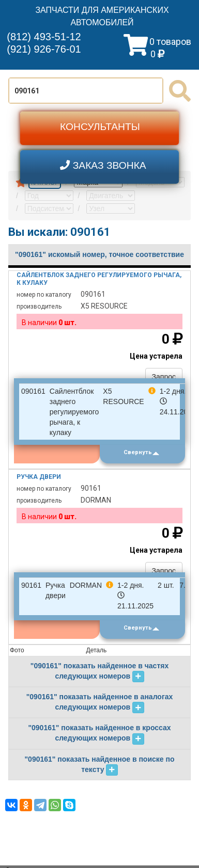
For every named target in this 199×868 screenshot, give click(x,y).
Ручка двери (39, 477)
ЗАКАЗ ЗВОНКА (103, 165)
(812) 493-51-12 (44, 37)
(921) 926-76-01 (44, 49)
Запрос (164, 377)
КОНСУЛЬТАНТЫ (100, 127)
